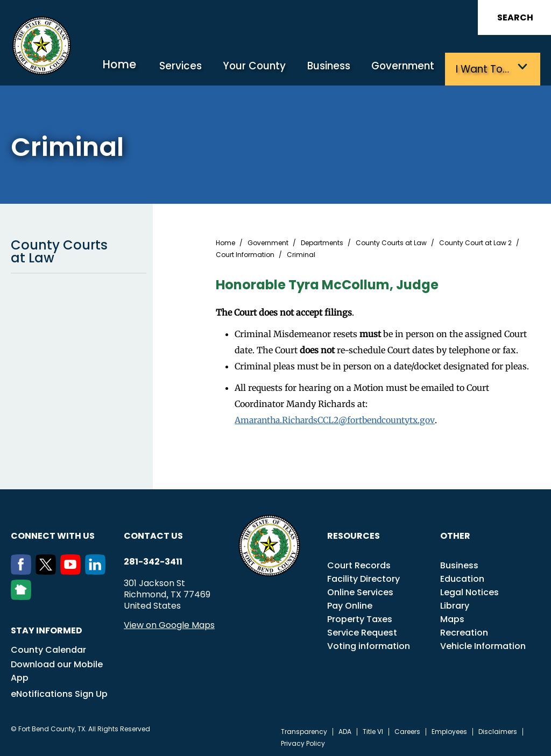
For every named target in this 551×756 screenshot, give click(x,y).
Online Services (360, 591)
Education (462, 577)
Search (515, 17)
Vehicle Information (483, 644)
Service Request (362, 631)
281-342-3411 (153, 560)
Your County (268, 69)
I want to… (486, 69)
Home (140, 67)
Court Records (359, 564)
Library (455, 604)
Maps (452, 618)
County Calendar (48, 648)
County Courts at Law (79, 250)
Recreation (464, 631)
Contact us (153, 534)
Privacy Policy (303, 742)
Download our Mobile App (57, 669)
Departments (322, 241)
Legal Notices (469, 591)
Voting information (369, 644)
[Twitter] (48, 570)
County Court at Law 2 (475, 241)
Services (198, 69)
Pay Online (350, 604)
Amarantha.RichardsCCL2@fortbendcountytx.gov (338, 418)
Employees (449, 730)
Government (409, 69)
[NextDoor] (23, 595)
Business (338, 69)
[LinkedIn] (97, 570)
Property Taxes (360, 618)
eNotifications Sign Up (59, 692)
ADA (345, 730)
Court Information (245, 253)
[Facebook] (23, 570)
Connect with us (53, 534)
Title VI (373, 730)
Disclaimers (498, 730)
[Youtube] (73, 570)
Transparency (304, 730)
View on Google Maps (169, 623)
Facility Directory (363, 577)
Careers (407, 730)
